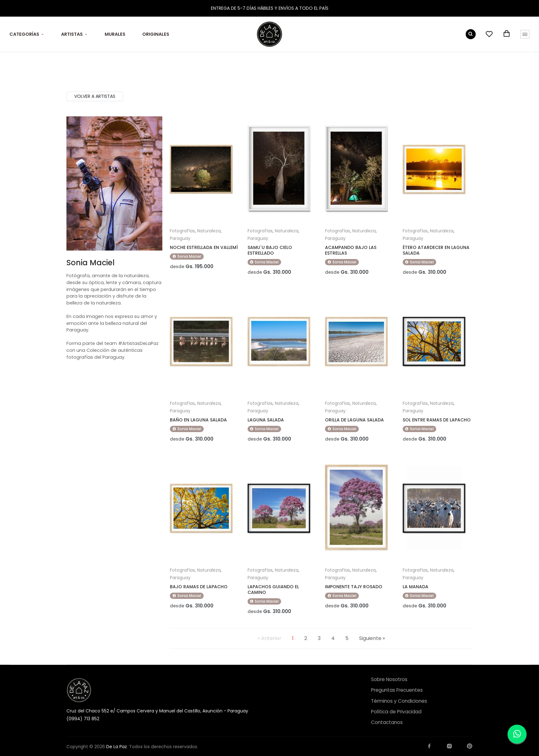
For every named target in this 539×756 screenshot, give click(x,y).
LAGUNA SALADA (266, 422)
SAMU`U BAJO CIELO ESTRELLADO (270, 250)
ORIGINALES (156, 34)
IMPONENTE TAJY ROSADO (354, 591)
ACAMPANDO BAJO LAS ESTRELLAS (351, 250)
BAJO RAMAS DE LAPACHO (199, 591)
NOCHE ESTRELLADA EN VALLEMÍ (204, 247)
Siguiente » (372, 645)
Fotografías (182, 231)
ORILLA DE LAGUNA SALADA (354, 422)
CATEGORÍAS (24, 34)
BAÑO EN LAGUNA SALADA (198, 422)
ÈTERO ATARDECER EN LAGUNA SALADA (436, 250)
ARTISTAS (72, 34)
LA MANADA (416, 591)
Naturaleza (209, 231)
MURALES (115, 34)
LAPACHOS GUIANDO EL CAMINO (273, 594)
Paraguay (180, 238)
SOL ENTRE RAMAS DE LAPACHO (437, 422)
